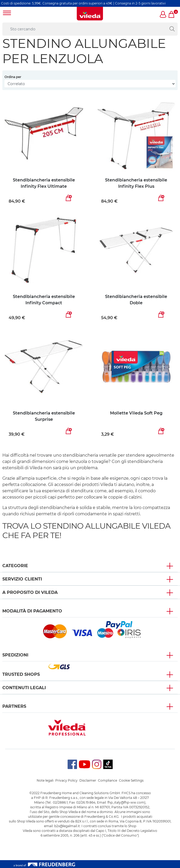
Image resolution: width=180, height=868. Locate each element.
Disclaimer (88, 780)
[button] (163, 15)
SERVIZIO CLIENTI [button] (22, 579)
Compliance (108, 780)
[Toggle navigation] (7, 13)
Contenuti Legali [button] (24, 688)
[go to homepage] (90, 14)
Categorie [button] (15, 566)
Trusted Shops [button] (21, 674)
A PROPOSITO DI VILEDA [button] (30, 592)
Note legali (45, 780)
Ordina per (13, 77)
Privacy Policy (66, 780)
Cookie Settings (131, 780)
